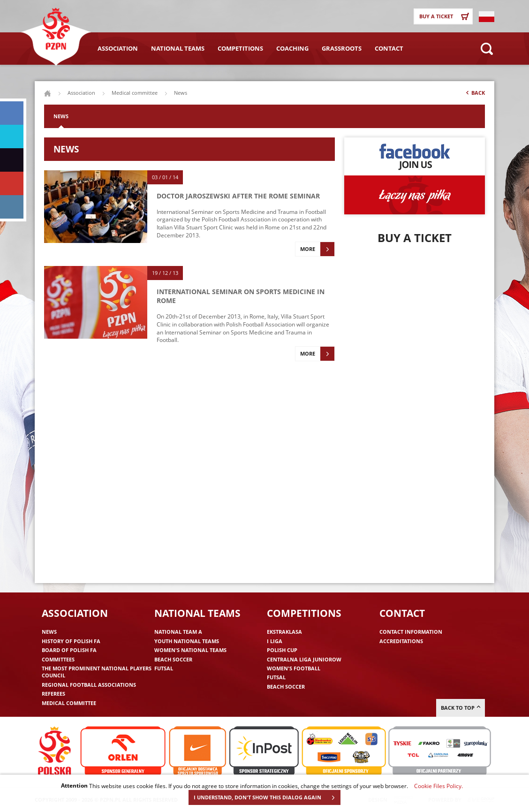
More (317, 249)
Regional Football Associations (89, 685)
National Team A (178, 632)
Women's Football (294, 668)
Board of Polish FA (69, 650)
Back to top (461, 708)
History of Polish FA (71, 641)
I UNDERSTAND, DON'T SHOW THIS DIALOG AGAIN (267, 797)
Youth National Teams (187, 641)
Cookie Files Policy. (438, 786)
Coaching (292, 48)
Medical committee (135, 93)
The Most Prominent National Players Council (97, 672)
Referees (53, 694)
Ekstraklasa (284, 632)
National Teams (178, 48)
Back (475, 95)
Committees (58, 659)
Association (118, 48)
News (61, 116)
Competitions (240, 48)
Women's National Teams (190, 650)
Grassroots (342, 48)
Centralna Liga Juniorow (304, 659)
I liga (275, 641)
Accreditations (401, 641)
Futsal (164, 668)
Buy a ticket (446, 16)
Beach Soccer (173, 659)
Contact (389, 48)
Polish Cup (282, 650)
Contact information (411, 632)
